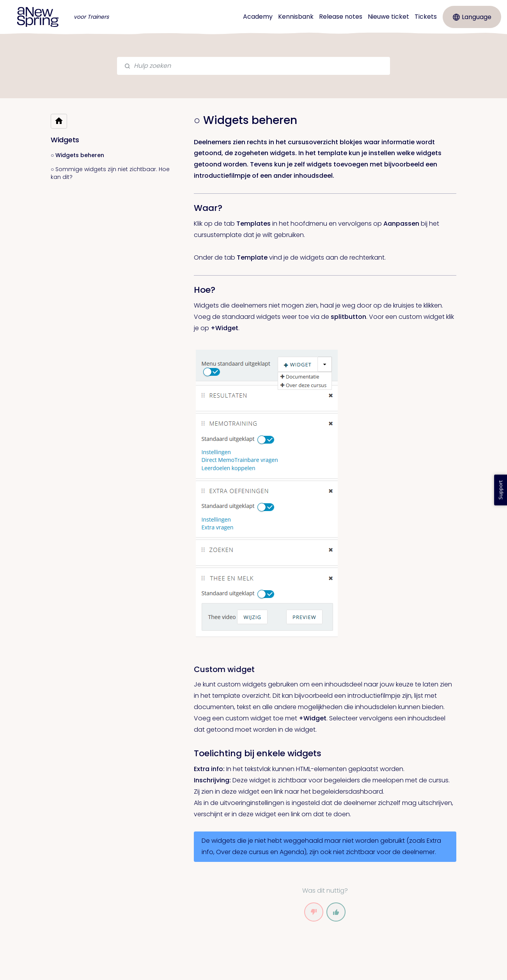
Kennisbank (296, 17)
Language (472, 17)
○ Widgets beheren (77, 155)
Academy (258, 17)
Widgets (65, 140)
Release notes (341, 17)
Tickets (426, 17)
